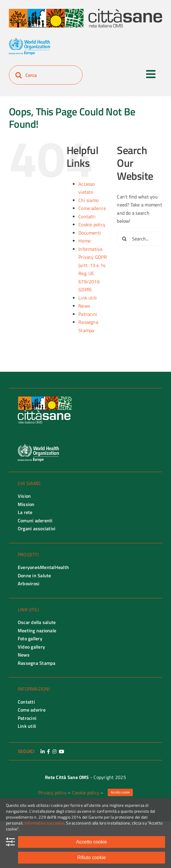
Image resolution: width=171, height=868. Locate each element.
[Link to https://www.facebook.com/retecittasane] (49, 751)
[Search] (18, 75)
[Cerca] (46, 75)
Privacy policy (52, 793)
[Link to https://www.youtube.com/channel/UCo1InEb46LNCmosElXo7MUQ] (62, 751)
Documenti (90, 233)
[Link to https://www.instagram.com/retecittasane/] (54, 751)
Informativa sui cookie (44, 823)
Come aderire (92, 208)
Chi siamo (88, 200)
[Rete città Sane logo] (85, 11)
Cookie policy (92, 224)
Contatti (87, 216)
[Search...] (139, 239)
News (84, 306)
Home (84, 241)
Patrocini (88, 314)
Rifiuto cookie (91, 858)
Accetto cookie (91, 842)
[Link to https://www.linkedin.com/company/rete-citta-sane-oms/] (43, 751)
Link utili (88, 298)
